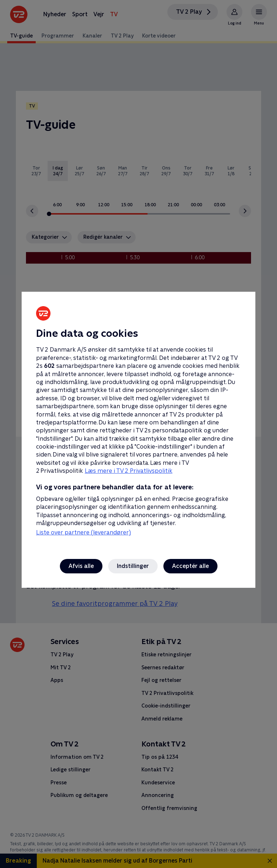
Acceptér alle (190, 566)
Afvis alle (81, 566)
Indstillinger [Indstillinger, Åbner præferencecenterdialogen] (133, 566)
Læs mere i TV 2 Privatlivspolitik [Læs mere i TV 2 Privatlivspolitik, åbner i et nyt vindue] (129, 471)
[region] (138, 434)
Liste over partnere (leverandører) (83, 532)
